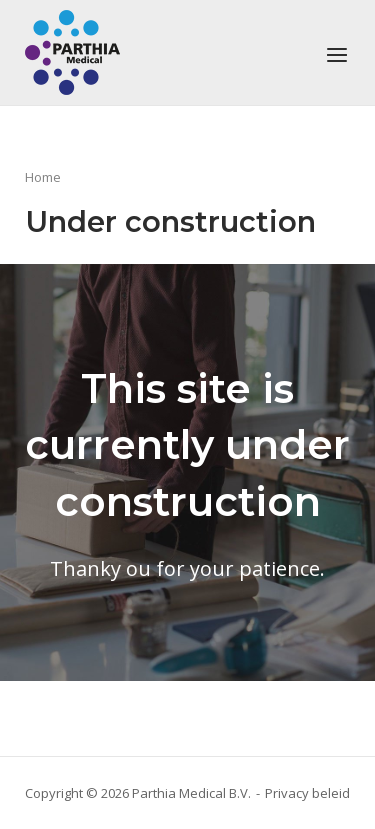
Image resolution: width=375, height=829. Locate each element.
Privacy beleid (307, 793)
